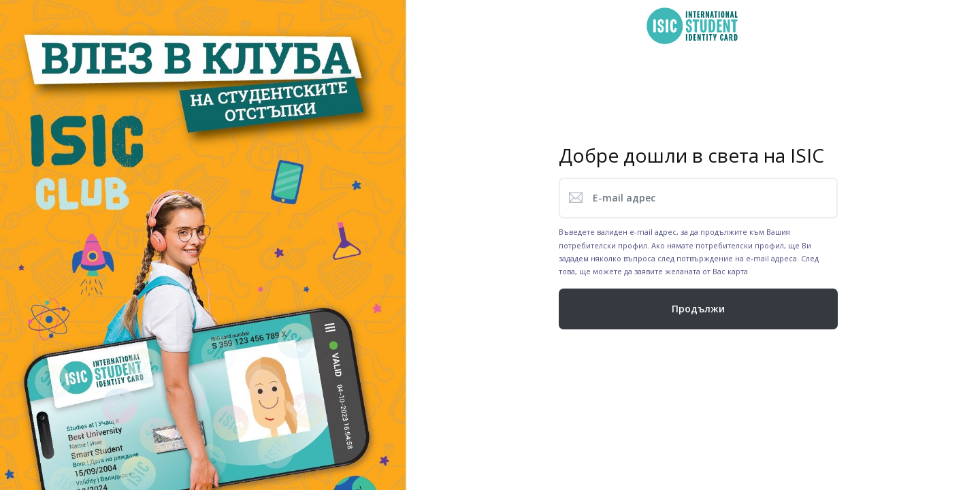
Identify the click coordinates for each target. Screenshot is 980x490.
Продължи (698, 309)
